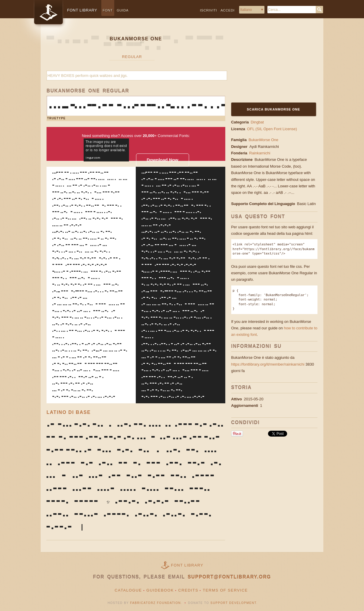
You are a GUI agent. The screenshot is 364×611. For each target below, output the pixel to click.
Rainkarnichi (260, 153)
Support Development (234, 603)
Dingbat (257, 122)
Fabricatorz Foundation (155, 603)
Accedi (228, 10)
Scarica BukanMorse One (273, 109)
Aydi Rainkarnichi (265, 147)
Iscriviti (209, 10)
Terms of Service (225, 590)
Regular (132, 57)
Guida (123, 10)
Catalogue (128, 590)
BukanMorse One (263, 140)
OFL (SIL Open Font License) (272, 129)
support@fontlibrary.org (229, 577)
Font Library (187, 565)
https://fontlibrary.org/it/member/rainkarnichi (268, 364)
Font (108, 10)
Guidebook (160, 590)
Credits (188, 590)
